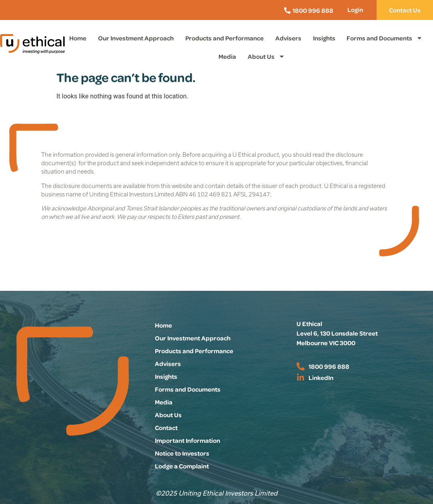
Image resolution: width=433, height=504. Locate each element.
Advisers (288, 38)
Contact (166, 428)
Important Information (187, 440)
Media (227, 56)
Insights (324, 38)
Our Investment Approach (136, 38)
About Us (266, 56)
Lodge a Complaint (182, 466)
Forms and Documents (385, 38)
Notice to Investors (182, 453)
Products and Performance (225, 38)
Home (78, 38)
